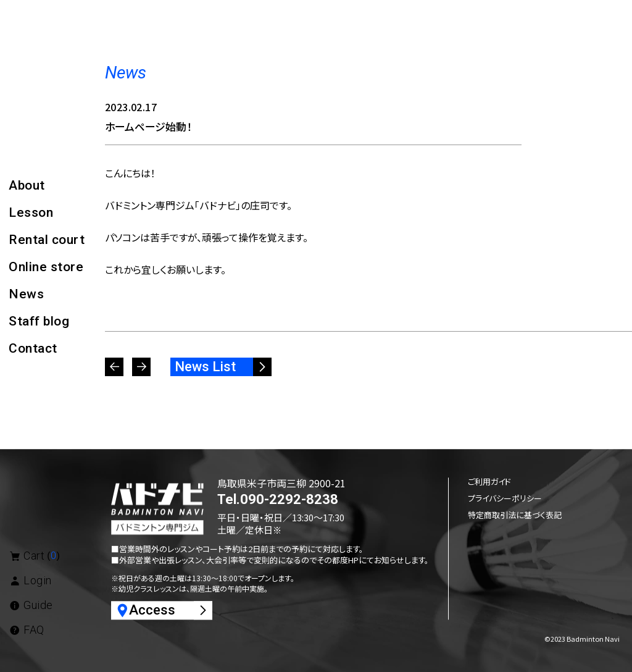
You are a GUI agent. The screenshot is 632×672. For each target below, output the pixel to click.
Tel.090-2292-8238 (278, 500)
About (27, 185)
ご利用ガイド (489, 481)
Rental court (47, 240)
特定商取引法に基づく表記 (515, 515)
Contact (33, 348)
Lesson (31, 212)
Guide (31, 605)
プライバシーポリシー (505, 498)
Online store (46, 267)
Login (30, 580)
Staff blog (39, 321)
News (26, 294)
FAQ (27, 630)
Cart (34, 556)
